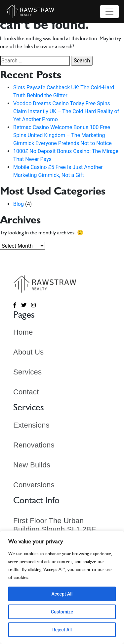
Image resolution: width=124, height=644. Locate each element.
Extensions (31, 425)
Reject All (62, 630)
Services (27, 372)
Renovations (34, 445)
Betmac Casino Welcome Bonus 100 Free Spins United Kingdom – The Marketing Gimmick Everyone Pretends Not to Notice (62, 135)
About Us (28, 352)
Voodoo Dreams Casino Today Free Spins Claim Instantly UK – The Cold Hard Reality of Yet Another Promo (66, 111)
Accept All (62, 594)
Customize (62, 612)
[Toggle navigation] (109, 12)
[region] (62, 587)
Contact (26, 392)
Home (23, 332)
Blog (19, 204)
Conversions (34, 485)
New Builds (32, 465)
